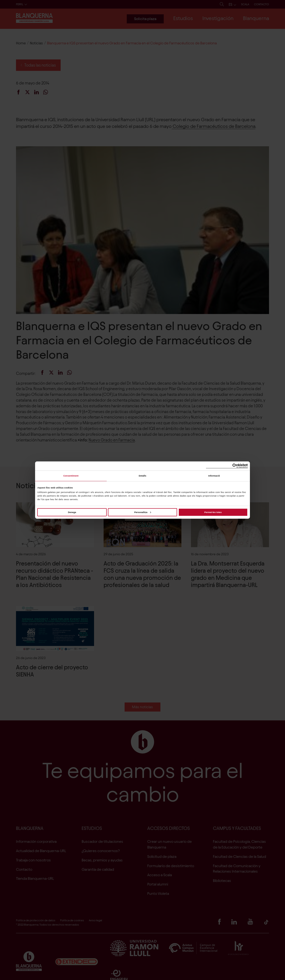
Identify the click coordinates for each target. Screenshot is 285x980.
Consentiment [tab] (71, 476)
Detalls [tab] (142, 476)
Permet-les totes (213, 512)
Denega (72, 512)
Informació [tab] (214, 476)
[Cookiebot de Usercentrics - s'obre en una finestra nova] (227, 466)
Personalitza (142, 512)
